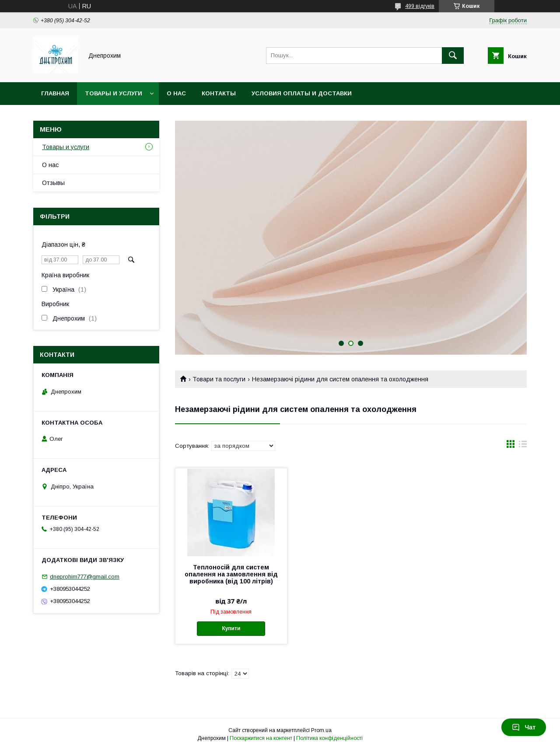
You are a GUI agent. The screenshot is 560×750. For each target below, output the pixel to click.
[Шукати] (453, 56)
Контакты (219, 93)
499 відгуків (420, 6)
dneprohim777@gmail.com (85, 577)
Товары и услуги (114, 93)
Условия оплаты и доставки (302, 93)
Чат (524, 727)
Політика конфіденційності (329, 738)
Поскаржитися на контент (261, 738)
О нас (176, 93)
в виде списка (523, 446)
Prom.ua (321, 730)
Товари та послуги (219, 379)
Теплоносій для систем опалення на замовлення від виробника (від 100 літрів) (231, 574)
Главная (55, 93)
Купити (231, 628)
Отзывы (53, 183)
